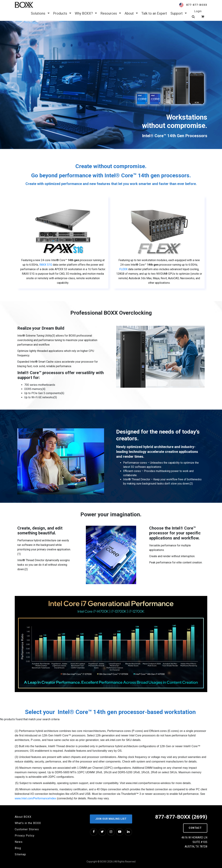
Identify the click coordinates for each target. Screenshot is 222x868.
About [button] (131, 13)
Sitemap (20, 854)
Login (198, 11)
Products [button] (62, 13)
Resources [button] (111, 13)
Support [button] (179, 13)
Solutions (40, 13)
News (19, 842)
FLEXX (123, 269)
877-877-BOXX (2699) (181, 817)
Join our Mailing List (111, 819)
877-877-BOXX (197, 5)
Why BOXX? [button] (86, 13)
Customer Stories (27, 829)
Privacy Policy (25, 836)
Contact (195, 828)
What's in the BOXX (28, 823)
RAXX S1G (46, 265)
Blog (18, 848)
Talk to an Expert (154, 13)
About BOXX (23, 817)
